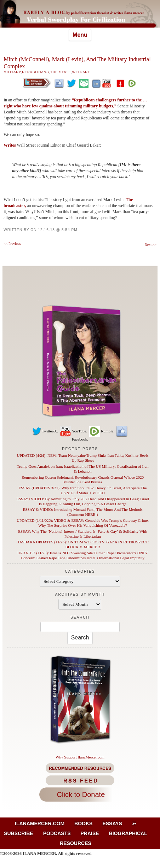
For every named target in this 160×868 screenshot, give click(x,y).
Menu (80, 35)
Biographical (128, 833)
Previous (12, 244)
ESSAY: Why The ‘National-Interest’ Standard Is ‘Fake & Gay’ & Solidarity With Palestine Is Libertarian (82, 534)
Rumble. (101, 431)
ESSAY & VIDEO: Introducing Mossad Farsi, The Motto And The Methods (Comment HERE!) (82, 512)
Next (151, 245)
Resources (76, 843)
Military (12, 72)
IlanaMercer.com (40, 823)
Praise (90, 833)
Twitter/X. (45, 431)
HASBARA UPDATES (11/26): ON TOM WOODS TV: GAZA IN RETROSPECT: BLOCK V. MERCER (82, 544)
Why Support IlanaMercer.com (80, 757)
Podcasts (57, 833)
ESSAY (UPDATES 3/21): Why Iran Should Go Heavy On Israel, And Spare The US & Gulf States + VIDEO (83, 490)
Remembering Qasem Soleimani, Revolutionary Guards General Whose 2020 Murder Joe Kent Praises (83, 480)
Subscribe (18, 833)
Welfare (81, 72)
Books (83, 823)
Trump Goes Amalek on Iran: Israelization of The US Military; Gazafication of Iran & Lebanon (83, 469)
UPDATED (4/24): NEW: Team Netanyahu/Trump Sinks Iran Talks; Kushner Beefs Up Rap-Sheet (82, 458)
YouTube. (73, 431)
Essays (112, 823)
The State (61, 72)
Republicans (35, 72)
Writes (10, 145)
